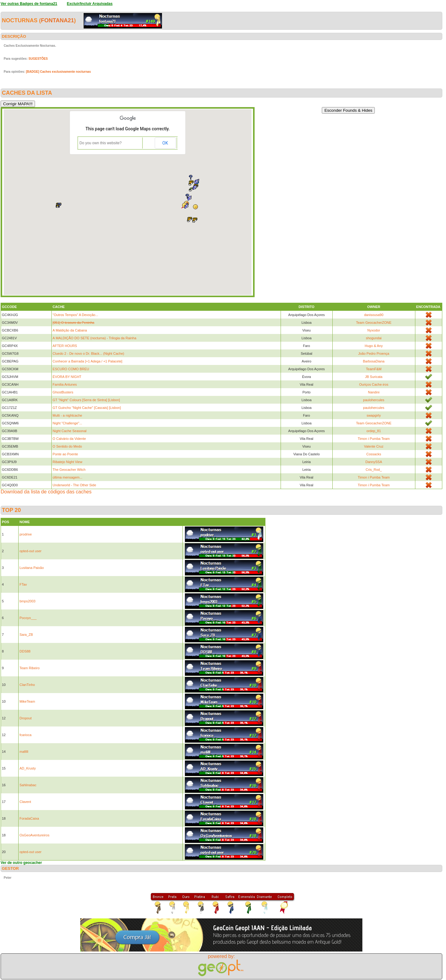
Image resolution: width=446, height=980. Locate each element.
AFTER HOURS (65, 346)
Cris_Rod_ (374, 470)
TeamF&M (374, 369)
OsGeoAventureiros (34, 835)
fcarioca (26, 735)
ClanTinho (27, 685)
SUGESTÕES (38, 59)
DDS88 (25, 651)
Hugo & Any (374, 346)
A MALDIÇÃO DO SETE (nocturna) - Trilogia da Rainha (94, 338)
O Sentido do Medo (67, 446)
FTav (23, 584)
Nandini (374, 392)
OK (165, 143)
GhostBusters (63, 392)
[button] (195, 220)
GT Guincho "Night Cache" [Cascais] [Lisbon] (87, 408)
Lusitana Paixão (32, 568)
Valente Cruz (374, 446)
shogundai (374, 338)
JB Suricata (374, 377)
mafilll (24, 752)
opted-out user (31, 551)
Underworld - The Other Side (74, 485)
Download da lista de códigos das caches (46, 492)
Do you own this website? (101, 143)
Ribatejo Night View (68, 462)
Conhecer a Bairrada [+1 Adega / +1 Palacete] (87, 361)
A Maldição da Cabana (70, 330)
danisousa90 (374, 315)
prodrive (26, 534)
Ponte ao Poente (65, 454)
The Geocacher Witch (69, 470)
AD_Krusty (28, 768)
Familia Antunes (65, 384)
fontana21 (57, 20)
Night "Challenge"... (67, 423)
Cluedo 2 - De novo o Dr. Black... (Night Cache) (88, 353)
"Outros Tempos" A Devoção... (75, 315)
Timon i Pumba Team (374, 439)
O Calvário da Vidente (69, 439)
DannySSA (374, 462)
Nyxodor (374, 330)
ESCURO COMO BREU (71, 369)
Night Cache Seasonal (70, 431)
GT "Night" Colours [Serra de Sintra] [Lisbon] (86, 400)
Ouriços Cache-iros (374, 384)
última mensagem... (68, 477)
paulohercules (374, 400)
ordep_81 (374, 431)
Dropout (26, 718)
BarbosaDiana (374, 361)
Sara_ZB (26, 635)
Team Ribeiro (30, 668)
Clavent (25, 802)
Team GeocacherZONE (374, 323)
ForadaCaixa (29, 818)
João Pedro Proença (374, 353)
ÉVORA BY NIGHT (67, 377)
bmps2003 (27, 601)
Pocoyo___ (28, 618)
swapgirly (374, 415)
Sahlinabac (28, 785)
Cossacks (374, 454)
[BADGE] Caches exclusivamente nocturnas (59, 72)
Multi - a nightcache (67, 415)
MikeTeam (27, 701)
